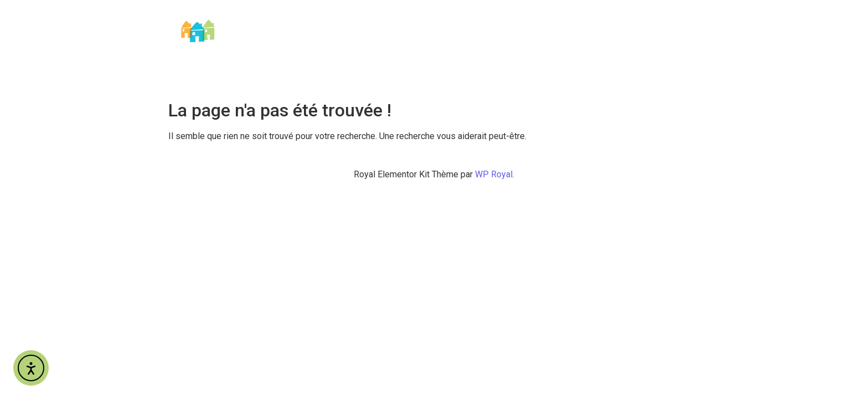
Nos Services (663, 20)
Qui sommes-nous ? (505, 20)
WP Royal (494, 174)
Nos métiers (588, 20)
